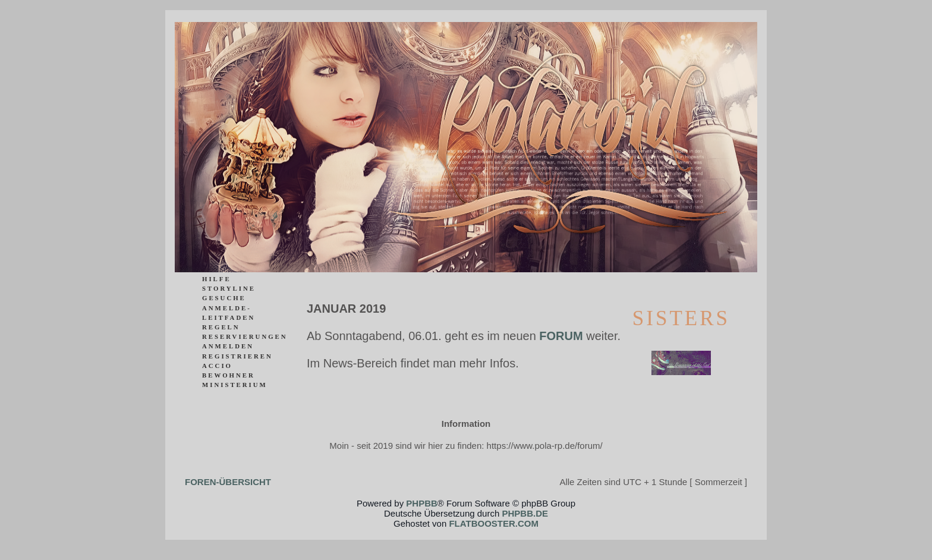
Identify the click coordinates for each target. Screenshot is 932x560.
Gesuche (224, 298)
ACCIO (217, 366)
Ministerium (235, 385)
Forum (561, 336)
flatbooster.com (494, 523)
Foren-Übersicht (228, 482)
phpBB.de (525, 513)
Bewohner (229, 375)
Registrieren (237, 356)
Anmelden (228, 346)
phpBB (422, 503)
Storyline (229, 288)
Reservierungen (245, 336)
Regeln (221, 327)
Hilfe (217, 279)
